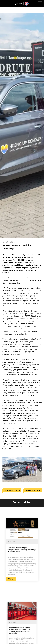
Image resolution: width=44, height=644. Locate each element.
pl (4, 4)
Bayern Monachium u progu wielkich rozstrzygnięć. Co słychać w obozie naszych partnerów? (21, 631)
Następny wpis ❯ (33, 490)
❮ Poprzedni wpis (12, 490)
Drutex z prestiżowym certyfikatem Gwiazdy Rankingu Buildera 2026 (22, 549)
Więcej (16, 565)
